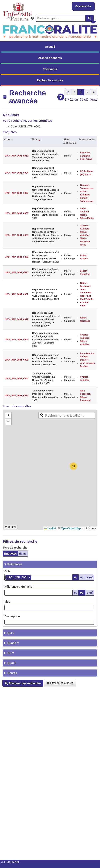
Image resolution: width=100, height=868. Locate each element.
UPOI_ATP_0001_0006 (16, 257)
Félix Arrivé (86, 159)
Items (23, 554)
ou (82, 577)
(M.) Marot (85, 174)
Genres (12, 673)
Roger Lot (85, 296)
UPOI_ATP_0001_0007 (16, 294)
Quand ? (13, 643)
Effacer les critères (60, 683)
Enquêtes (10, 554)
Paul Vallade (86, 299)
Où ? (11, 653)
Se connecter (83, 6)
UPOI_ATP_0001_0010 (16, 272)
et (75, 577)
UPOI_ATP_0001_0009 (16, 213)
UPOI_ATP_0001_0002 (16, 340)
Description (12, 616)
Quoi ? (12, 663)
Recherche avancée (50, 80)
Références (15, 564)
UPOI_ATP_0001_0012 (16, 319)
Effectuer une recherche (23, 683)
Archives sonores (50, 58)
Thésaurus (50, 69)
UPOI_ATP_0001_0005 (16, 193)
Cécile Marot (87, 171)
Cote (7, 139)
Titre (34, 139)
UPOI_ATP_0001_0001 (16, 378)
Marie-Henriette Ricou (85, 242)
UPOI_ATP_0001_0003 (16, 235)
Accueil (50, 47)
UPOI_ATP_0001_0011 (16, 395)
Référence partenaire (18, 587)
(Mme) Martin (87, 218)
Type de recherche (15, 548)
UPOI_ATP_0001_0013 (16, 156)
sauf (90, 577)
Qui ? (11, 633)
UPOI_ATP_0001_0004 (16, 173)
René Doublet (87, 353)
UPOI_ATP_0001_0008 (16, 360)
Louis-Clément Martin (84, 212)
